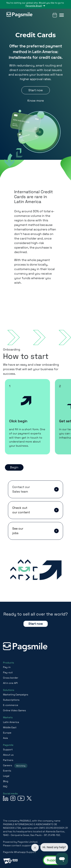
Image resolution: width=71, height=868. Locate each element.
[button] (62, 15)
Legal (6, 776)
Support (8, 749)
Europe (7, 733)
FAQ (5, 787)
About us (8, 755)
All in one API (10, 683)
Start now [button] (36, 90)
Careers (15, 765)
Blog (6, 781)
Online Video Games (14, 710)
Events (7, 771)
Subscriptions (11, 700)
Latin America (11, 722)
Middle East (10, 727)
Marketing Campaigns (16, 695)
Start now (36, 624)
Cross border (11, 678)
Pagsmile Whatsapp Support (20, 852)
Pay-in (7, 667)
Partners (8, 760)
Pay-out (8, 672)
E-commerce (11, 705)
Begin (14, 467)
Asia (5, 738)
